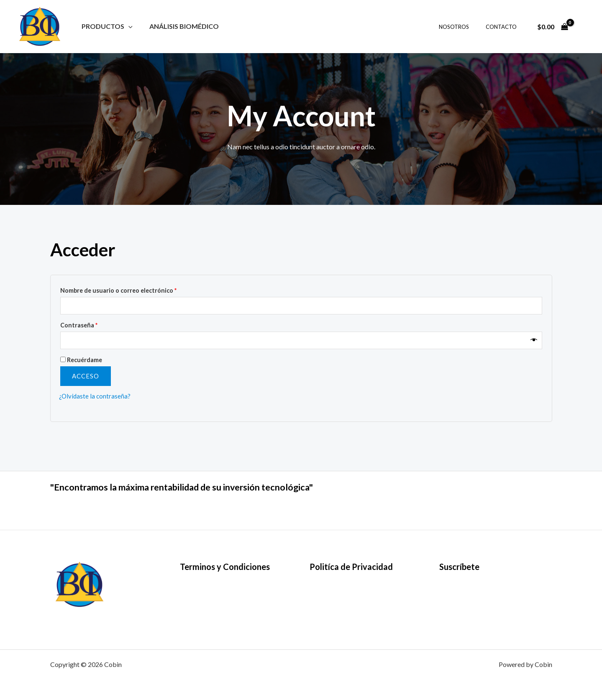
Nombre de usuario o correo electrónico (118, 290)
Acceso (86, 378)
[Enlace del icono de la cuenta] (584, 26)
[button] (127, 26)
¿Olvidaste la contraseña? (96, 398)
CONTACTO (504, 27)
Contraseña (79, 326)
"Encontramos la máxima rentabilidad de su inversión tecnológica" (213, 486)
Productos (105, 26)
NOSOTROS (463, 27)
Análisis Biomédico (179, 26)
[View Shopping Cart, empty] (552, 26)
